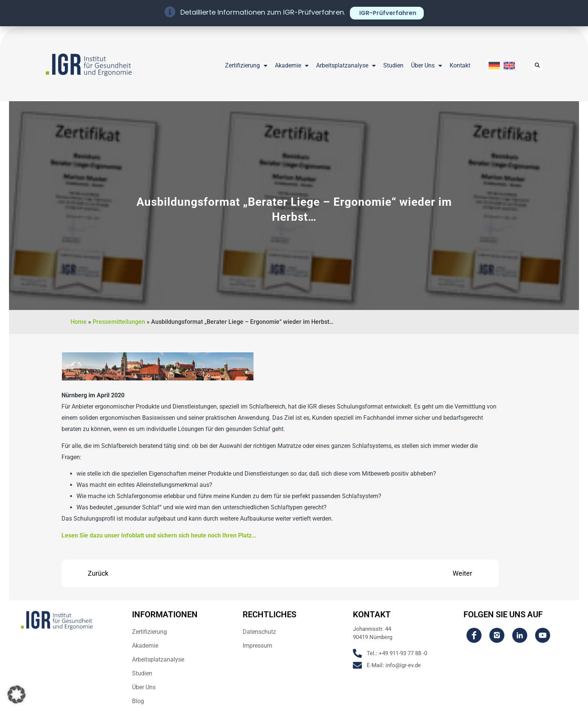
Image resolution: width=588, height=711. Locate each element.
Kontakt (460, 65)
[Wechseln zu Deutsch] (494, 66)
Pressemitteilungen (119, 322)
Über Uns (427, 66)
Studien (393, 65)
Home (79, 322)
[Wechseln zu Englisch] (509, 66)
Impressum (257, 646)
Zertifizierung (246, 66)
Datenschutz (259, 632)
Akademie (292, 66)
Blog (138, 701)
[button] (537, 66)
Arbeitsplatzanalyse (346, 66)
